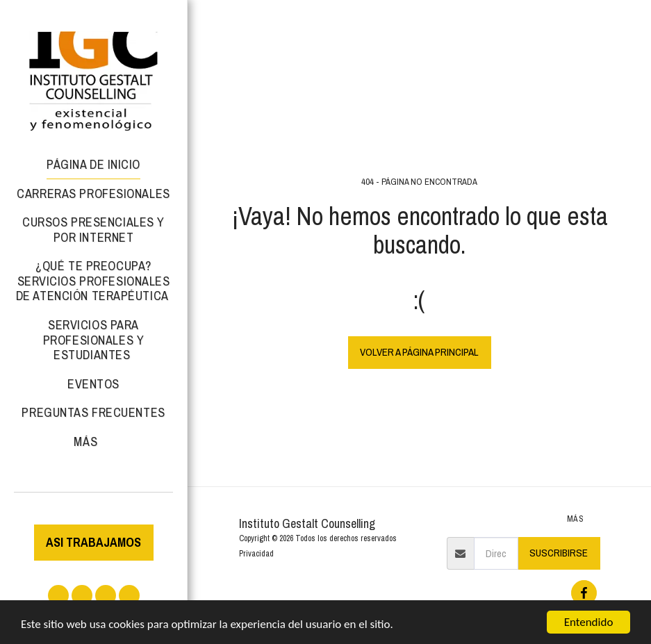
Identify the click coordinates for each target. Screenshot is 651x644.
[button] (58, 595)
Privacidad (256, 554)
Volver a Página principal (419, 352)
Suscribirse (559, 553)
